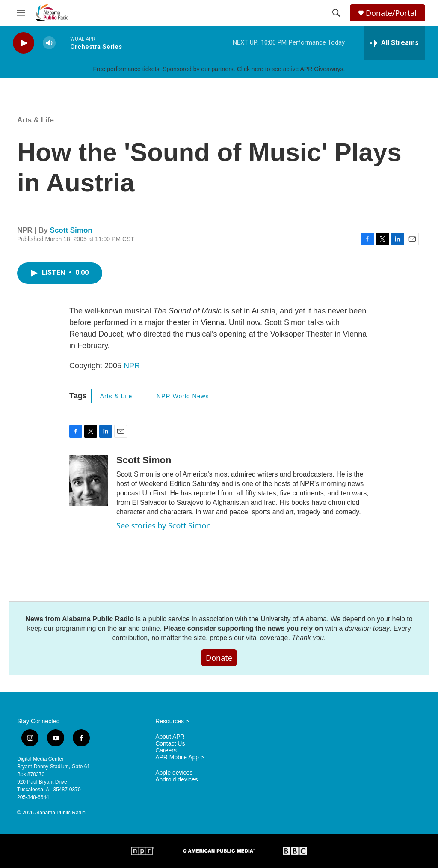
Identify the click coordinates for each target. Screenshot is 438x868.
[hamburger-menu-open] (21, 13)
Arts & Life (36, 120)
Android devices (177, 780)
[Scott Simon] (89, 480)
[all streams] (395, 43)
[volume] (49, 43)
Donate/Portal (391, 13)
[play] (24, 43)
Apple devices (174, 773)
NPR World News (183, 396)
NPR (132, 366)
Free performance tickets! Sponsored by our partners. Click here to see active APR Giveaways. (219, 69)
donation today (367, 628)
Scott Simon (71, 230)
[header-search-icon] (336, 13)
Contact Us (170, 744)
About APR (170, 737)
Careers (166, 750)
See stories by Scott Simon (164, 525)
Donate (219, 658)
